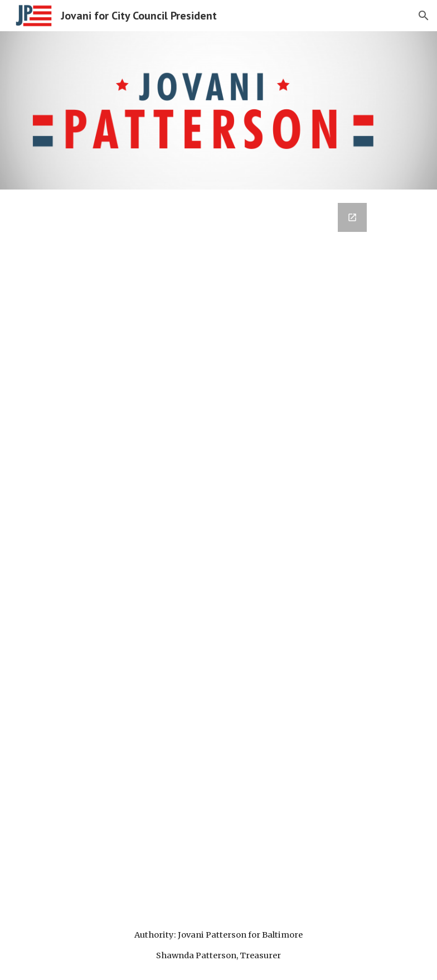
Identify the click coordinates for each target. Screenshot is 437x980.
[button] (424, 16)
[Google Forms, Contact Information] (203, 550)
